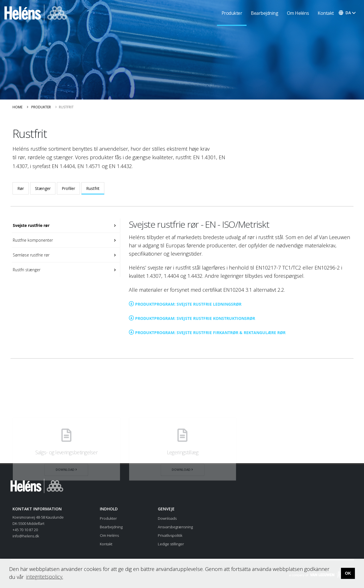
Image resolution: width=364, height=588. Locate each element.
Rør (21, 188)
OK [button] (348, 573)
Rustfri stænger (26, 270)
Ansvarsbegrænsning (175, 527)
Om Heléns (298, 13)
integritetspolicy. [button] (45, 577)
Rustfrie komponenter (32, 240)
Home (17, 107)
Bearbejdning (264, 13)
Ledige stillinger (171, 544)
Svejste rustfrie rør (31, 225)
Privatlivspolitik (170, 535)
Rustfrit (93, 188)
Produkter (232, 13)
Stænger (43, 188)
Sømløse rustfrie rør (31, 255)
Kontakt (326, 13)
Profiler (68, 188)
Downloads (167, 518)
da (348, 13)
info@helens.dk (26, 536)
